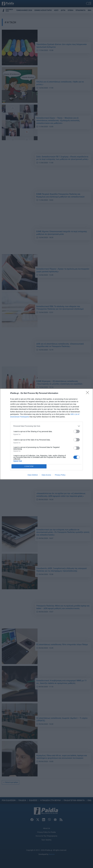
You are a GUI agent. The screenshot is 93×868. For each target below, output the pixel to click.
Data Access (46, 475)
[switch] (77, 431)
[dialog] (46, 434)
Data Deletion (33, 475)
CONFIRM (29, 466)
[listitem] (46, 426)
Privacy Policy (60, 475)
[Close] (88, 393)
